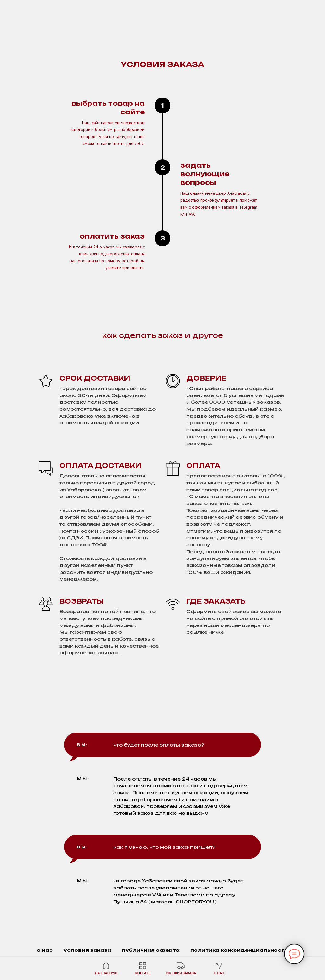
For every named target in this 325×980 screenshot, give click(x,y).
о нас (45, 950)
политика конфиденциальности (239, 950)
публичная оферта (151, 950)
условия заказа (87, 950)
